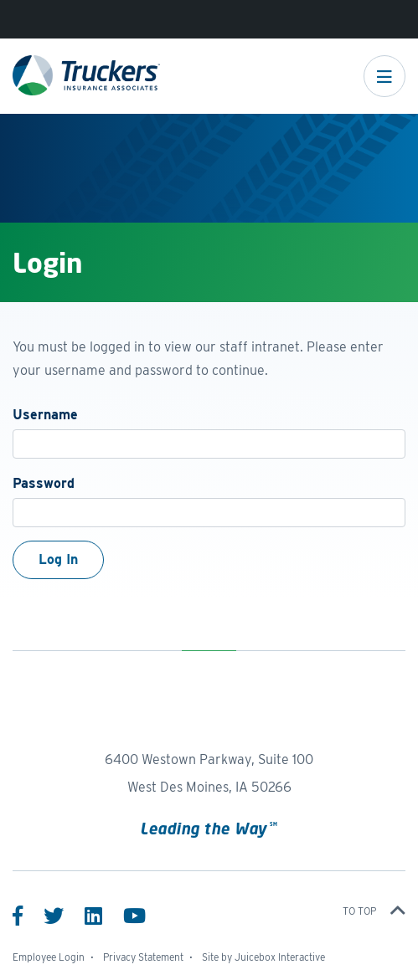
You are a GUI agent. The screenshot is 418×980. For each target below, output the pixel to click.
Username (45, 415)
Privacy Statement (143, 957)
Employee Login (49, 957)
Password (44, 483)
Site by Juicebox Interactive (263, 957)
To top (374, 911)
